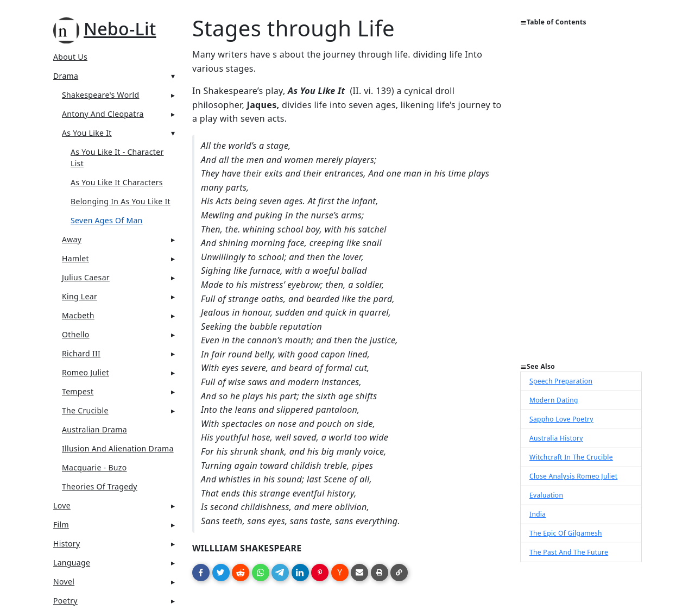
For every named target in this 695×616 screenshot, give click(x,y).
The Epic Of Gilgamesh (566, 533)
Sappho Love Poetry (561, 419)
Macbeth (78, 315)
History (67, 543)
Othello (76, 334)
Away (72, 239)
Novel (64, 582)
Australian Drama (94, 429)
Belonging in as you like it (121, 201)
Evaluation (546, 495)
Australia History (556, 438)
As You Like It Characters (117, 182)
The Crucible (85, 410)
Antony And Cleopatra (103, 114)
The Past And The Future (569, 552)
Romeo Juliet (86, 372)
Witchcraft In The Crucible (571, 457)
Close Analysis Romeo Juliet (573, 476)
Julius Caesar (86, 277)
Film (61, 524)
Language (72, 562)
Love (62, 505)
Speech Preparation (561, 381)
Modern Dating (554, 400)
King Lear (80, 296)
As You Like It (87, 133)
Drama (66, 76)
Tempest (78, 391)
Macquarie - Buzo (94, 467)
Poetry (65, 601)
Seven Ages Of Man (107, 220)
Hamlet (75, 258)
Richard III (81, 353)
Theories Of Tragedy (100, 486)
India (538, 514)
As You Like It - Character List (117, 158)
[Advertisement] (581, 199)
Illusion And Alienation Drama (118, 448)
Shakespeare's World (100, 95)
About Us (70, 57)
